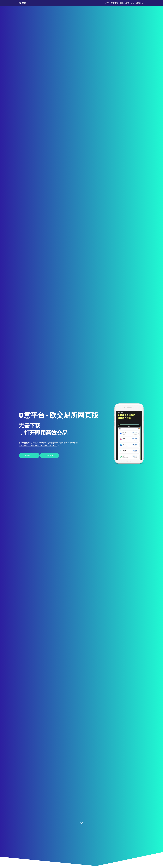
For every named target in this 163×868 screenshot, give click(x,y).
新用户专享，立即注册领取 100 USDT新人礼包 (39, 446)
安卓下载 (50, 455)
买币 (107, 3)
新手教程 (114, 3)
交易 (127, 3)
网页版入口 (29, 455)
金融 (133, 3)
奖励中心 (140, 3)
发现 (122, 3)
